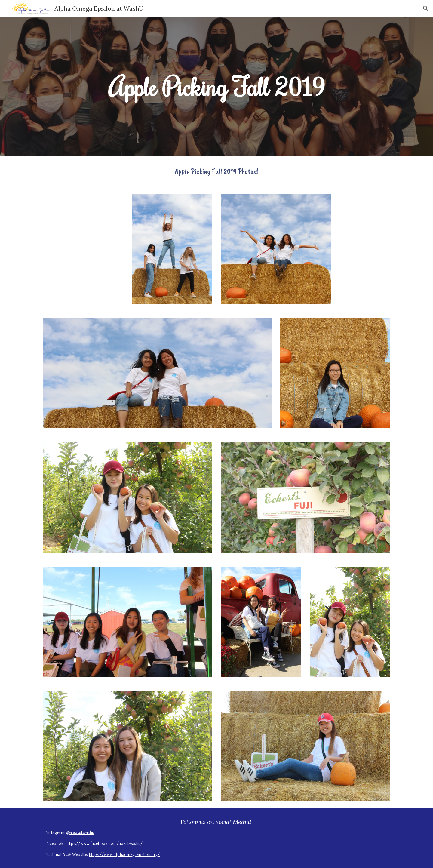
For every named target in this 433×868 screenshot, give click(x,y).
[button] (426, 8)
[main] (216, 87)
